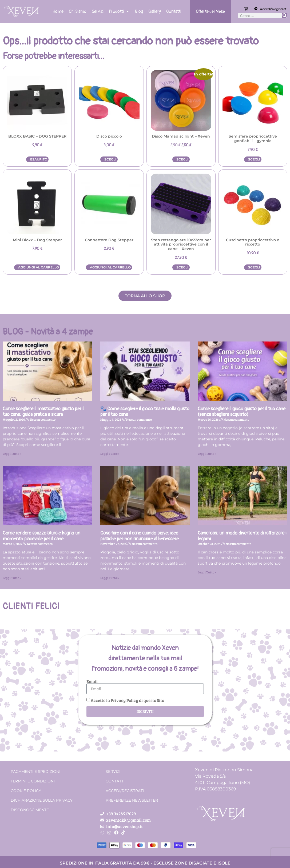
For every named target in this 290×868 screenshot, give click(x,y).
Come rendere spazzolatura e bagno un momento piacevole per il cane (41, 536)
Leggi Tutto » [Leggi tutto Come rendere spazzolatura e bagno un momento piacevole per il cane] (12, 578)
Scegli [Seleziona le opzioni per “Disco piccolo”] (110, 159)
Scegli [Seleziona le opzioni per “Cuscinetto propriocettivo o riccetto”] (254, 267)
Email (92, 681)
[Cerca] (285, 15)
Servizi (98, 11)
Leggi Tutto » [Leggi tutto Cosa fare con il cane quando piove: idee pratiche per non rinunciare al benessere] (110, 578)
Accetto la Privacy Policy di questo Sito (127, 700)
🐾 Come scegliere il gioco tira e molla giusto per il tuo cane (145, 412)
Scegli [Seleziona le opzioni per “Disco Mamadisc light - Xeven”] (182, 159)
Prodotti (119, 11)
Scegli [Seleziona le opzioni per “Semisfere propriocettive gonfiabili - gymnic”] (254, 159)
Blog (139, 11)
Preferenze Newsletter (132, 800)
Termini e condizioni (33, 781)
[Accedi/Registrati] (256, 9)
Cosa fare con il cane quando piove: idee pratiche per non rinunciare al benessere (140, 536)
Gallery (155, 11)
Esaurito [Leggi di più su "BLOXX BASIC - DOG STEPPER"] (39, 159)
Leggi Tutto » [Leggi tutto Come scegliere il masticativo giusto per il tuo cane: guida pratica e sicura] (12, 453)
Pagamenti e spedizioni (35, 771)
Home (58, 11)
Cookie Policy (26, 791)
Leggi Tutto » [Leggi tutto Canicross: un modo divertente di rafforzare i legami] (207, 572)
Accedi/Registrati (274, 9)
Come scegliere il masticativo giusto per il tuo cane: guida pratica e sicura (43, 412)
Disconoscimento (30, 810)
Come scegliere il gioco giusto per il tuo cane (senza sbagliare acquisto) (242, 412)
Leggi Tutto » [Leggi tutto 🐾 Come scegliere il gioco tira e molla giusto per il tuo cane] (110, 453)
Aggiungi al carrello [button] (39, 267)
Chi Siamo (78, 11)
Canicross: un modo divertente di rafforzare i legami (242, 536)
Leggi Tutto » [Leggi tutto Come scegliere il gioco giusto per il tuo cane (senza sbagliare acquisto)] (207, 453)
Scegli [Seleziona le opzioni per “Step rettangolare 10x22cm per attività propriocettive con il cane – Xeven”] (182, 267)
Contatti (174, 11)
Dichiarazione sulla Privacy (42, 800)
